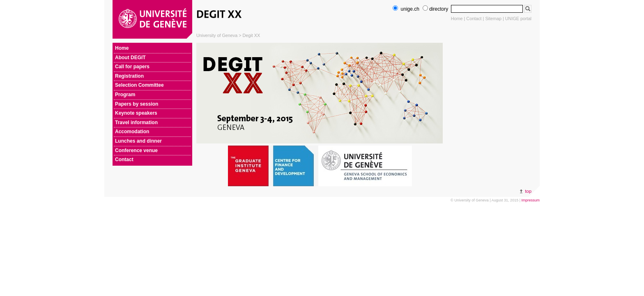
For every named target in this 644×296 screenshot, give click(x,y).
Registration (129, 76)
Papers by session (137, 104)
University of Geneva (217, 35)
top (528, 191)
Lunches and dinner (138, 141)
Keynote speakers (136, 113)
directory (435, 9)
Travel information (136, 123)
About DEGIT (130, 58)
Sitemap (493, 18)
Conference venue (136, 150)
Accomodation (132, 132)
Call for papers (132, 67)
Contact (474, 18)
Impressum (530, 200)
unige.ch (406, 9)
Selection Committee (139, 85)
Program (125, 95)
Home (457, 18)
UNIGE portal (518, 18)
